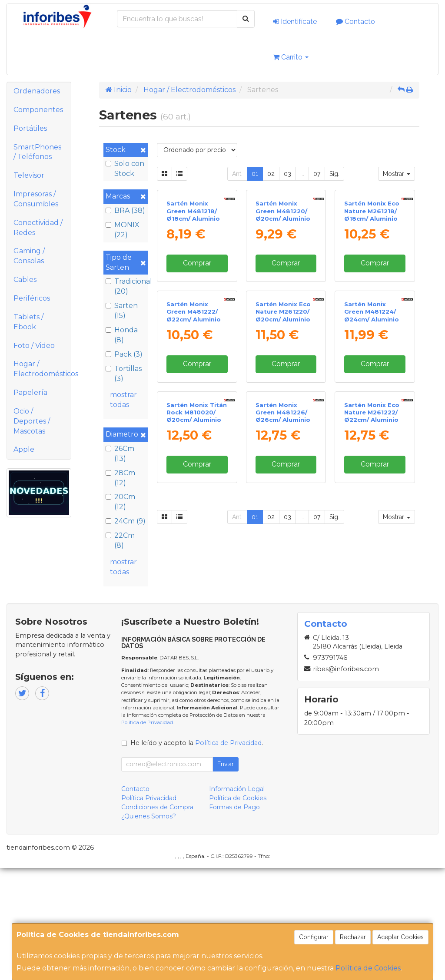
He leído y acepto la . (197, 854)
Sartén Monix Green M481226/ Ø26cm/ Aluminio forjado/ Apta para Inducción (286, 599)
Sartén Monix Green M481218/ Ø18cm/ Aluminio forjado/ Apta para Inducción (196, 278)
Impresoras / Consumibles (36, 199)
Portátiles (30, 128)
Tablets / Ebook (28, 322)
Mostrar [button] (397, 174)
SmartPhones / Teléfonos (37, 152)
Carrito (291, 57)
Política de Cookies (368, 968)
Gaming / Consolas (29, 256)
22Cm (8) (120, 540)
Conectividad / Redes (38, 228)
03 (287, 174)
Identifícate (295, 22)
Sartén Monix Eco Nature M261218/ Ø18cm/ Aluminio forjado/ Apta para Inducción (374, 278)
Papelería (30, 392)
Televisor (29, 175)
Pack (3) (124, 354)
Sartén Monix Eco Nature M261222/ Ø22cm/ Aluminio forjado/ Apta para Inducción (374, 599)
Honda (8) (122, 335)
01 (255, 174)
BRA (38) (125, 210)
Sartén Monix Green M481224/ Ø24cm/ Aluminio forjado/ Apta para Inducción (374, 439)
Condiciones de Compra (157, 919)
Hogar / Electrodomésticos (42, 369)
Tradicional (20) (126, 286)
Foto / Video (34, 346)
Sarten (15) (122, 311)
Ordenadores (37, 91)
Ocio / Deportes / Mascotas (32, 421)
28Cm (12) (120, 478)
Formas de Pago (234, 919)
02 (271, 174)
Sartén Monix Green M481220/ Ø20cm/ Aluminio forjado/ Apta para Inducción (286, 278)
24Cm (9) (126, 521)
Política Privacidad (149, 910)
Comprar (197, 323)
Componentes (38, 110)
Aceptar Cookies (400, 937)
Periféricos (32, 298)
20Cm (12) (120, 502)
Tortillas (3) (124, 374)
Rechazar (353, 937)
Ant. (237, 174)
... (302, 174)
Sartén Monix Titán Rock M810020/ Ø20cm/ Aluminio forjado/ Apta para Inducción (197, 599)
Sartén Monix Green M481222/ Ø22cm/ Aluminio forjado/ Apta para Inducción (196, 439)
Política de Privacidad (147, 834)
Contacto (355, 22)
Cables (25, 280)
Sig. (334, 174)
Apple (24, 449)
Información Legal (237, 901)
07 (317, 174)
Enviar (226, 876)
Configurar (314, 937)
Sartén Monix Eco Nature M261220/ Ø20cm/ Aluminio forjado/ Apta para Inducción (286, 439)
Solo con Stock (125, 169)
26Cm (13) (120, 454)
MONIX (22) (123, 230)
